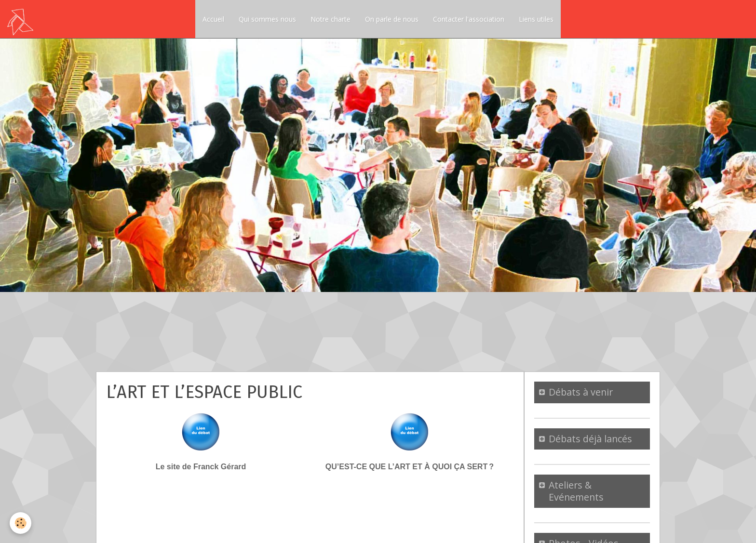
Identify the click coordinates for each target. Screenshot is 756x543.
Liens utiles (536, 19)
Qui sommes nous (267, 19)
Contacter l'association (469, 19)
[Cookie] (20, 523)
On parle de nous (392, 19)
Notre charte (331, 19)
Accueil (213, 19)
